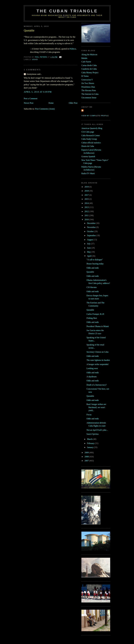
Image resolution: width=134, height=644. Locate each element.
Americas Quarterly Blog (92, 128)
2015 (87, 199)
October (91, 231)
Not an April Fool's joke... (97, 430)
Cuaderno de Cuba (89, 69)
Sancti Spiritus (93, 434)
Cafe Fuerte (86, 62)
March (90, 439)
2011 (87, 215)
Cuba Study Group (89, 139)
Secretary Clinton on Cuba (97, 352)
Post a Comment (31, 98)
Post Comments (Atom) (45, 109)
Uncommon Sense (89, 98)
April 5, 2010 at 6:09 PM (38, 92)
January (90, 447)
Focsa (89, 415)
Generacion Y (87, 80)
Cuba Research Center (91, 135)
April (89, 256)
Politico (73, 49)
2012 (87, 211)
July (89, 244)
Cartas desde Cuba (89, 65)
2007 (87, 461)
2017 (87, 195)
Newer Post (29, 103)
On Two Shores (88, 83)
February (91, 443)
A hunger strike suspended (97, 364)
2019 (87, 187)
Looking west (92, 368)
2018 (87, 191)
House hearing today (95, 264)
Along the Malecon (89, 55)
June (89, 248)
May (89, 252)
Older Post (73, 103)
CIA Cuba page (88, 132)
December (92, 223)
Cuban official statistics (91, 143)
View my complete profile (95, 116)
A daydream (91, 377)
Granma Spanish (88, 156)
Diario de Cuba (88, 146)
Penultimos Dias (88, 87)
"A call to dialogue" (95, 260)
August (90, 240)
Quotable (90, 272)
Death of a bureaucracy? (97, 385)
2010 (87, 220)
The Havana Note (89, 90)
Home (51, 103)
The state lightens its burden (98, 360)
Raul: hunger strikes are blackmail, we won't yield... (96, 407)
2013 (87, 207)
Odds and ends (93, 268)
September (92, 235)
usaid (35, 60)
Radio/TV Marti (88, 173)
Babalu (84, 58)
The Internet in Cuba (90, 94)
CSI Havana (91, 287)
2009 (87, 453)
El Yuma (85, 76)
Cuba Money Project (90, 73)
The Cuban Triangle (67, 11)
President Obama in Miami (98, 326)
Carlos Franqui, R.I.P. (95, 314)
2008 (87, 457)
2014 (87, 203)
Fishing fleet (92, 318)
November (92, 227)
